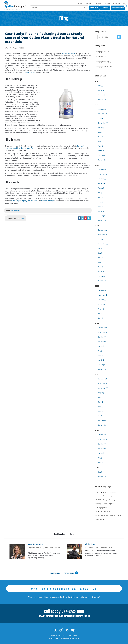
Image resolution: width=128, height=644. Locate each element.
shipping (113, 515)
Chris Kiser (90, 544)
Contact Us (116, 3)
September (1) (103, 123)
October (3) (102, 444)
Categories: (12, 218)
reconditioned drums (102, 515)
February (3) (102, 420)
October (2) (102, 179)
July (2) (100, 351)
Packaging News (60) (102, 52)
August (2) (101, 393)
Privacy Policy (72, 635)
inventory (98, 504)
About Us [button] (107, 3)
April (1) (101, 206)
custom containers (102, 496)
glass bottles (100, 500)
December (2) (103, 328)
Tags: (8, 210)
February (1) (102, 95)
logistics (111, 504)
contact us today (47, 201)
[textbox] (107, 37)
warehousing (100, 519)
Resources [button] (98, 3)
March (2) (101, 90)
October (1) (102, 118)
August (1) (101, 128)
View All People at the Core (62, 573)
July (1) (100, 132)
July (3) (100, 397)
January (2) (102, 369)
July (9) (100, 472)
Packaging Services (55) (103, 62)
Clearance (105, 8)
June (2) (101, 402)
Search (119, 37)
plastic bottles (30, 72)
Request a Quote (119, 7)
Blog (123, 3)
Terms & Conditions (58, 635)
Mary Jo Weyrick (35, 544)
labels (105, 504)
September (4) (103, 388)
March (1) (101, 151)
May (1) (100, 86)
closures (113, 492)
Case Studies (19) (101, 57)
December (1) (103, 109)
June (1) (101, 137)
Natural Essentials (69, 54)
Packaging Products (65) (103, 67)
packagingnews (101, 508)
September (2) (103, 449)
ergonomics (113, 496)
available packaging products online (25, 201)
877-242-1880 (73, 612)
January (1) (102, 99)
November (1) (103, 114)
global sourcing (110, 500)
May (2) (100, 407)
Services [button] (80, 3)
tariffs (119, 515)
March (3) (101, 416)
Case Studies (21, 218)
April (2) (101, 146)
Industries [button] (88, 3)
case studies (102, 492)
